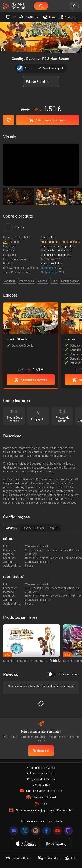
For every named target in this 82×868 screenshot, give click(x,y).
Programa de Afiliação (41, 779)
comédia (43, 281)
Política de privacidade (41, 773)
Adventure (47, 263)
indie (54, 281)
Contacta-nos (41, 785)
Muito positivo (50, 268)
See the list (48, 237)
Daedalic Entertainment (56, 250)
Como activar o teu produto (58, 246)
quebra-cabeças (70, 281)
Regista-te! (41, 751)
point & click (27, 281)
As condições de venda (41, 768)
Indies (59, 263)
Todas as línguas (63, 674)
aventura (10, 281)
